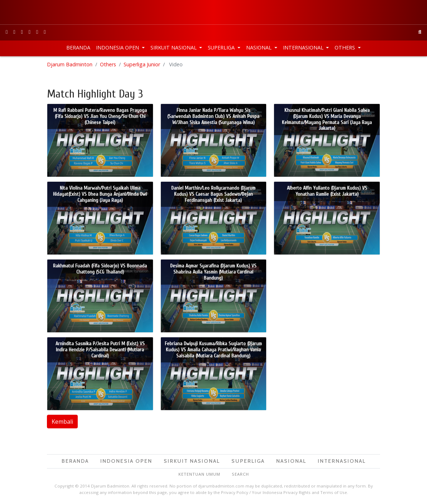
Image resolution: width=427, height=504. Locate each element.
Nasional (260, 47)
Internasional (304, 47)
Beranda (78, 47)
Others (346, 47)
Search (240, 474)
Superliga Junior (142, 64)
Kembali (62, 422)
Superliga (222, 47)
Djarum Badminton (70, 64)
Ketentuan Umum (199, 474)
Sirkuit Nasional (174, 47)
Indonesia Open (118, 47)
